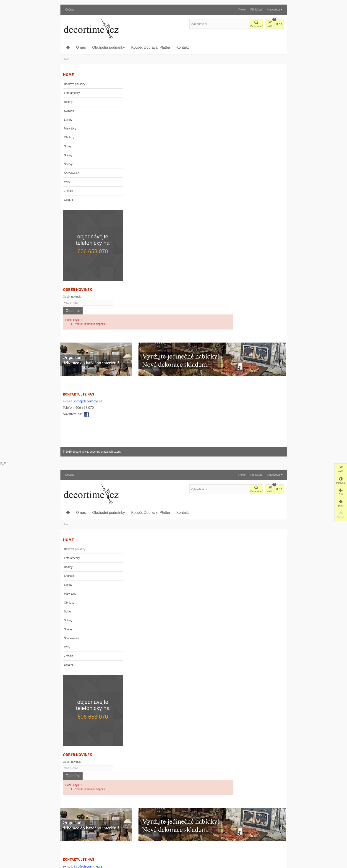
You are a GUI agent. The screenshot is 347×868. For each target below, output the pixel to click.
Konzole (69, 111)
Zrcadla (69, 191)
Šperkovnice (72, 173)
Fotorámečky (72, 93)
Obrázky (69, 137)
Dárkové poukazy (75, 84)
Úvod (66, 59)
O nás (81, 47)
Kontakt (183, 47)
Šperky (68, 164)
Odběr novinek (72, 285)
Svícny (68, 155)
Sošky (68, 146)
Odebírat (73, 299)
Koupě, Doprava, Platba (151, 47)
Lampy (68, 120)
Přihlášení (256, 10)
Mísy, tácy (70, 129)
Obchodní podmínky (108, 47)
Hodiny (68, 102)
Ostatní (69, 200)
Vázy (67, 182)
